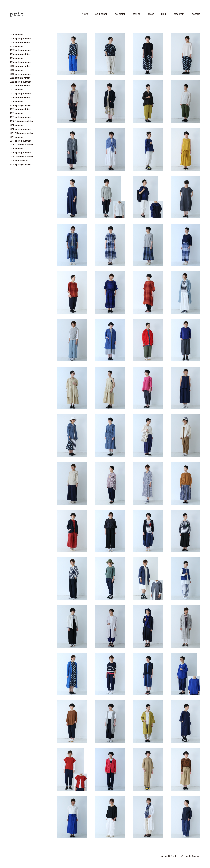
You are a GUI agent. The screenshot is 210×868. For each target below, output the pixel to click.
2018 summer (16, 125)
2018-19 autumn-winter (21, 121)
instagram (179, 14)
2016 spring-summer (20, 153)
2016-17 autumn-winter (21, 145)
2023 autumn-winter (20, 66)
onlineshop (101, 14)
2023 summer (16, 70)
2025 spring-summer (20, 50)
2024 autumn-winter (20, 54)
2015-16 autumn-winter (21, 157)
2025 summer (16, 46)
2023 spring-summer (20, 74)
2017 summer (16, 137)
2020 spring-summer (20, 105)
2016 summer (16, 149)
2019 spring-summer (20, 117)
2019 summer (16, 113)
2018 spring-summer (20, 129)
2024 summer (16, 58)
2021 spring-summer (20, 94)
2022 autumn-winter (20, 78)
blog (163, 14)
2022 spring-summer (20, 82)
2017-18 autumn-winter (21, 133)
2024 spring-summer (20, 62)
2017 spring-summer (20, 141)
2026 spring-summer (20, 39)
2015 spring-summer (20, 164)
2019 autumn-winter (20, 109)
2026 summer (16, 35)
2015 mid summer (19, 161)
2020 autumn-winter (20, 98)
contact (196, 14)
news (85, 14)
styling (137, 14)
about (151, 14)
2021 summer (16, 90)
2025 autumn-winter (20, 43)
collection (120, 14)
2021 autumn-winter (20, 86)
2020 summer (16, 102)
